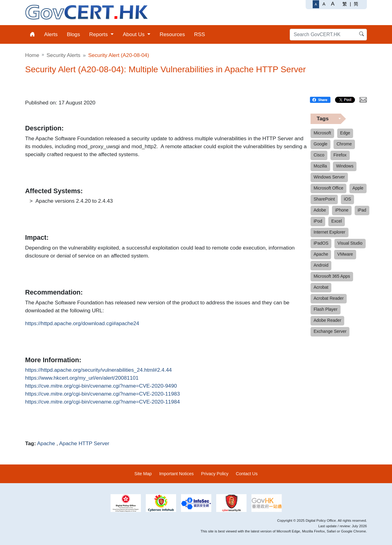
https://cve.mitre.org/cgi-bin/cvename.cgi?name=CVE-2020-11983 (102, 394)
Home (32, 55)
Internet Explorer (330, 232)
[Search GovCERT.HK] (328, 35)
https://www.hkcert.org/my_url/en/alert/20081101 (82, 378)
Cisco (319, 155)
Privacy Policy (215, 474)
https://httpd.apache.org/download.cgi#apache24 (82, 324)
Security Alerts (63, 55)
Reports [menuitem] (99, 34)
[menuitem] (32, 34)
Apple (358, 188)
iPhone (342, 210)
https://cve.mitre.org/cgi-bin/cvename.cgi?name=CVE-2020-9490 (101, 386)
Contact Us (247, 474)
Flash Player (326, 309)
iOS (347, 199)
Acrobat (321, 287)
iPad (362, 210)
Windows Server (329, 177)
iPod (318, 221)
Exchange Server (330, 331)
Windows (345, 166)
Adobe (320, 210)
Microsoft (322, 133)
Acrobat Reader (329, 298)
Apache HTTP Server (84, 443)
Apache (46, 443)
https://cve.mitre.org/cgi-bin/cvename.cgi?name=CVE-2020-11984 (102, 402)
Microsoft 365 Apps (332, 276)
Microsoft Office (328, 188)
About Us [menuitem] (134, 34)
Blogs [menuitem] (73, 34)
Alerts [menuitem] (51, 34)
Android (321, 265)
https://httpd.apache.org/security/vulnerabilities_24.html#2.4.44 (98, 370)
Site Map (143, 474)
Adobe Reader (327, 320)
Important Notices (177, 474)
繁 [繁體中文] (345, 4)
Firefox (340, 155)
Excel (337, 221)
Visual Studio (350, 243)
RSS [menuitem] (200, 34)
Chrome (344, 144)
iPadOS (321, 243)
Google (320, 144)
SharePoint (324, 199)
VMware (345, 254)
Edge (345, 133)
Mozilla (320, 166)
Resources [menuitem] (172, 34)
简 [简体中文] (356, 4)
